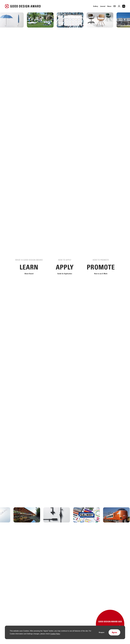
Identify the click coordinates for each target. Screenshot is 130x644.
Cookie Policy (55, 634)
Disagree (102, 632)
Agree (114, 632)
